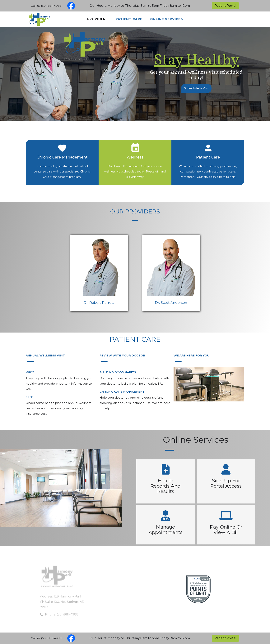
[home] (30, 19)
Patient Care (129, 19)
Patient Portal (225, 6)
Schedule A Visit (196, 88)
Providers (98, 19)
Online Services (167, 19)
